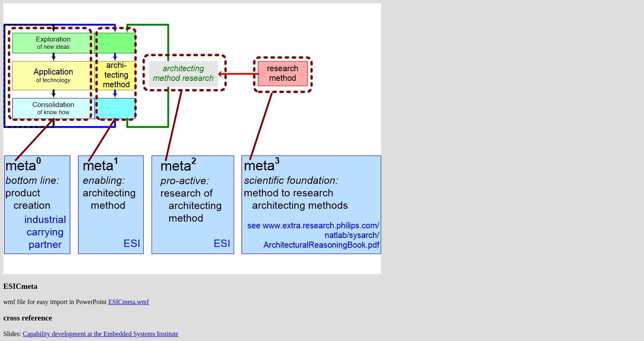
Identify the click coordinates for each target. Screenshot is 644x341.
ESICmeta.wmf (129, 302)
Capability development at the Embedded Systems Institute (101, 334)
